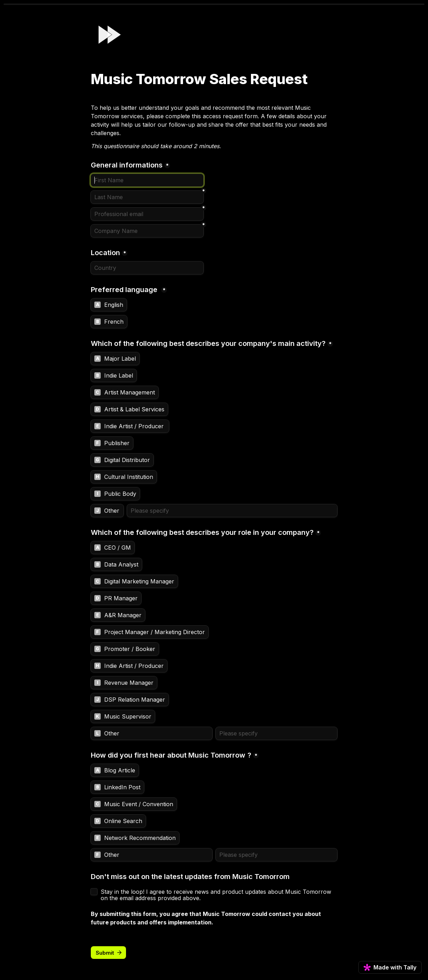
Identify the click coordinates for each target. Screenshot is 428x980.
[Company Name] (147, 231)
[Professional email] (147, 214)
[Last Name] (147, 197)
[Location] (147, 268)
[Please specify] (232, 511)
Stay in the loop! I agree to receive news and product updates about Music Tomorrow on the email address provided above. (217, 895)
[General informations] (147, 180)
